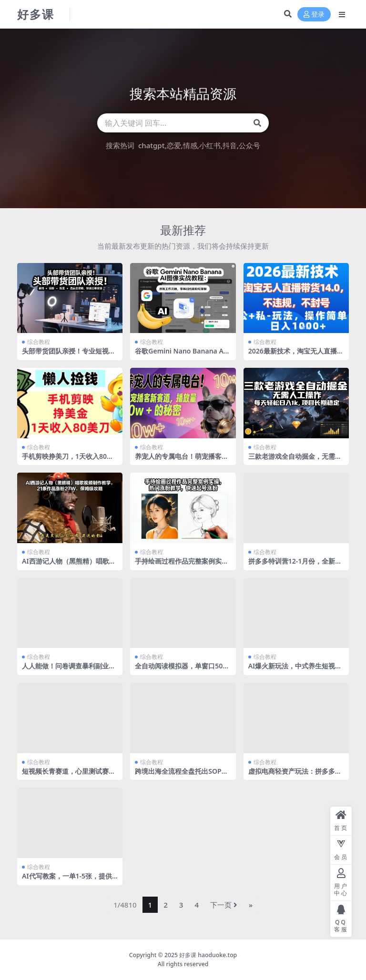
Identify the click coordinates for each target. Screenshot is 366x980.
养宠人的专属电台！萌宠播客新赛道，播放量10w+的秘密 (182, 460)
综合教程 (39, 342)
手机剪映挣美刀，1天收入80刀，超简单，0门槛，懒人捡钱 (67, 460)
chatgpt (151, 145)
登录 (314, 15)
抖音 (230, 145)
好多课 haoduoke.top (208, 955)
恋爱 (174, 145)
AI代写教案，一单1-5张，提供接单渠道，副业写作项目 (67, 880)
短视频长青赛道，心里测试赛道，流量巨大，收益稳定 (65, 775)
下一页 (224, 905)
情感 (190, 145)
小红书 (210, 145)
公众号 (249, 145)
